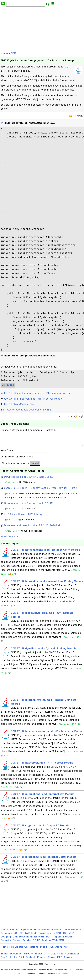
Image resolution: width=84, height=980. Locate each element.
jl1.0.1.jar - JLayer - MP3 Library (23, 517)
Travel (52, 960)
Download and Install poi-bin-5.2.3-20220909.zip (33, 528)
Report (57, 940)
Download (8, 385)
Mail (15, 940)
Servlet (27, 943)
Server (17, 943)
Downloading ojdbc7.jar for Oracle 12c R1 (29, 506)
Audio (4, 933)
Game (66, 933)
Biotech (15, 933)
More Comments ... (12, 539)
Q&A (22, 960)
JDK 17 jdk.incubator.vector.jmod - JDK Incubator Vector (37, 393)
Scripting (68, 940)
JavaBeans (46, 936)
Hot (12, 950)
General (76, 933)
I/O (15, 936)
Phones (42, 960)
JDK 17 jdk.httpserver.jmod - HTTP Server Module (33, 399)
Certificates (72, 957)
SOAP (36, 943)
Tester (5, 957)
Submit (35, 466)
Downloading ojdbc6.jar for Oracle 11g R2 (29, 480)
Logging (6, 940)
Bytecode (27, 933)
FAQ (60, 960)
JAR (47, 957)
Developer (16, 957)
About (19, 950)
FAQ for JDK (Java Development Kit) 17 (29, 410)
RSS (51, 950)
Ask (66, 950)
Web (55, 943)
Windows (37, 957)
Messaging (26, 940)
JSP (72, 936)
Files (60, 957)
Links (14, 960)
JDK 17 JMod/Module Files (19, 404)
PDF (49, 940)
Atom (59, 950)
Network (39, 940)
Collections (31, 950)
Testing (46, 943)
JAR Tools (31, 936)
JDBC (58, 936)
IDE (21, 936)
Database (40, 933)
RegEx (5, 960)
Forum (68, 960)
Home (4, 53)
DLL (53, 957)
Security (6, 943)
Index (44, 950)
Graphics (6, 936)
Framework (54, 933)
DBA (27, 957)
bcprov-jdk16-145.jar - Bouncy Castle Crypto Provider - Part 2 (41, 491)
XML (62, 943)
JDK (14, 53)
